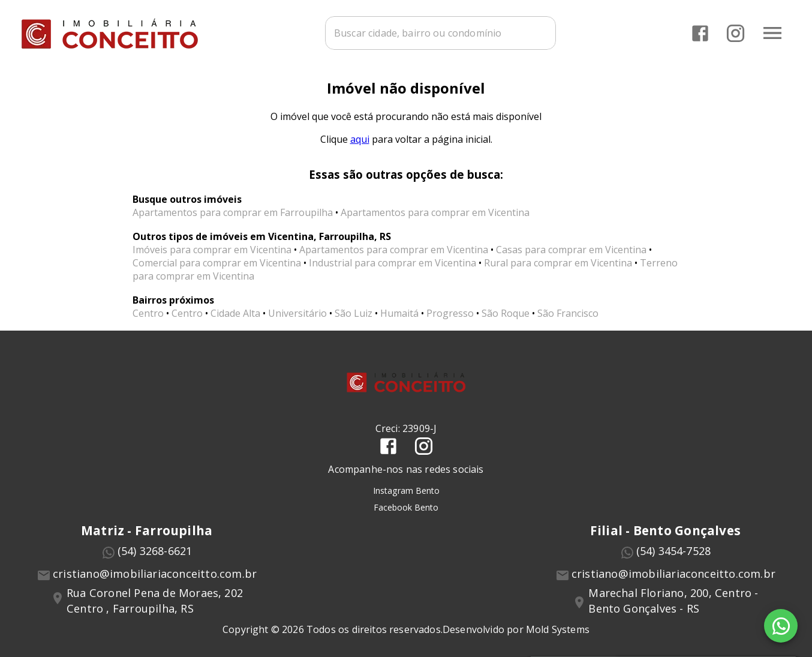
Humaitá (399, 313)
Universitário (297, 313)
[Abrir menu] (772, 33)
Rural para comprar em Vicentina (558, 263)
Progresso (450, 313)
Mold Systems (558, 629)
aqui (360, 139)
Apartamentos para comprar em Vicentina (435, 212)
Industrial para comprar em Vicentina (393, 263)
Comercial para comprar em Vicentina (217, 263)
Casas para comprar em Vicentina (571, 250)
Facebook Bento (406, 507)
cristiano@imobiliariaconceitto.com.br (155, 574)
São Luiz (354, 313)
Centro (148, 313)
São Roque (506, 313)
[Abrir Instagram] (736, 33)
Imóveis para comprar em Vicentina (212, 250)
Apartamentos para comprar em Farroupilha (233, 212)
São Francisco (568, 313)
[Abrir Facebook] (700, 33)
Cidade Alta (235, 313)
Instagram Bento (406, 490)
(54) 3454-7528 (674, 551)
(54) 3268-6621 (155, 551)
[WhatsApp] (781, 626)
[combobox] (440, 33)
